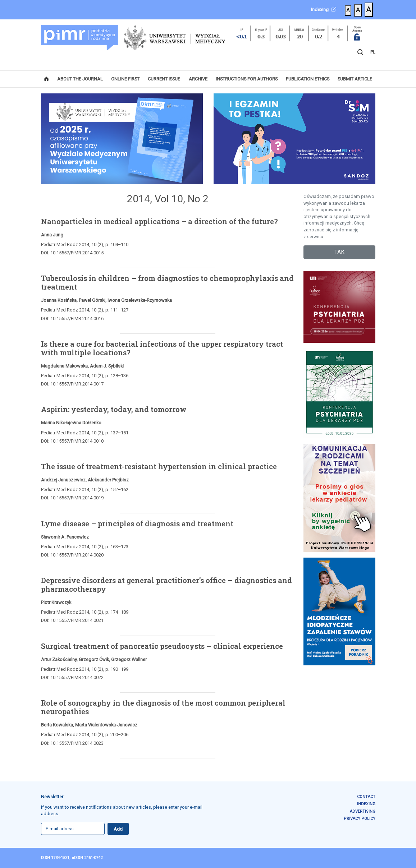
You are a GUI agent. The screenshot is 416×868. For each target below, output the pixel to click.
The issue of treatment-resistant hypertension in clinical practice (159, 466)
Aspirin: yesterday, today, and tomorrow (114, 409)
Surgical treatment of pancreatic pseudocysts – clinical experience (162, 646)
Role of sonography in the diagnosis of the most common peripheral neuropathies (163, 707)
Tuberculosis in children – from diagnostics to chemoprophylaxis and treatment (167, 282)
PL (373, 52)
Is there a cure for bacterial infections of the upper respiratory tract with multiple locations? (162, 348)
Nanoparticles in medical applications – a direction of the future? (159, 221)
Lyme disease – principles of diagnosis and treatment (137, 523)
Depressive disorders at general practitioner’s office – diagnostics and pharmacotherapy (166, 585)
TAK (339, 252)
